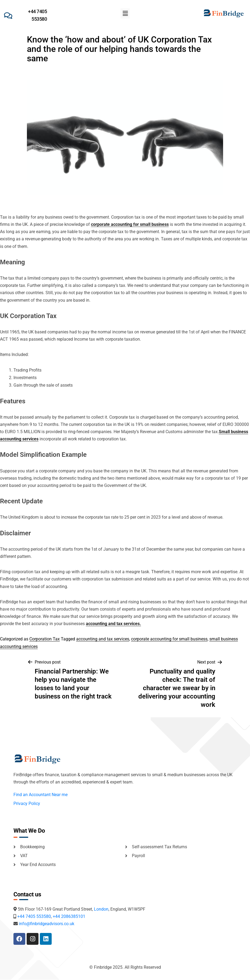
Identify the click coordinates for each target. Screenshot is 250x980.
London (101, 909)
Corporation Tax (45, 639)
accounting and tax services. (113, 624)
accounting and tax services (103, 639)
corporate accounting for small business (130, 224)
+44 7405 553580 (34, 916)
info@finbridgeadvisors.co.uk (47, 924)
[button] (125, 13)
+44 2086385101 (69, 916)
